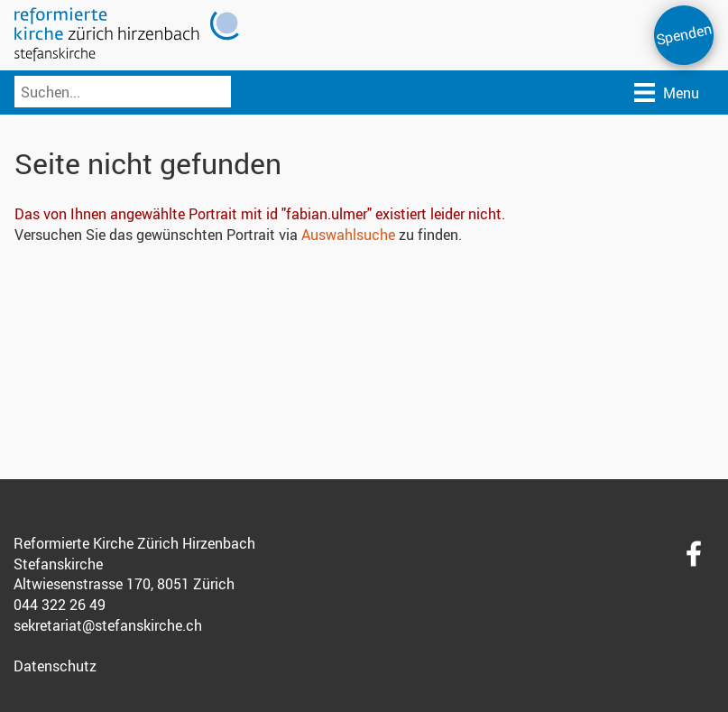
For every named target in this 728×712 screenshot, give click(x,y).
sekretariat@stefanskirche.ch (108, 625)
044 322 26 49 (60, 605)
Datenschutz (55, 666)
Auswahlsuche (348, 235)
